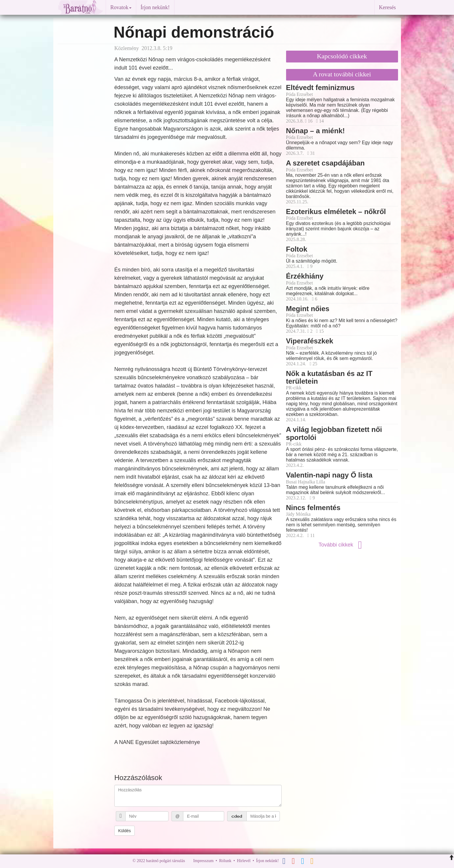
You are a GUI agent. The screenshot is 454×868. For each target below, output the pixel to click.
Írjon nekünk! (155, 7)
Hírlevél (244, 861)
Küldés (125, 831)
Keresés (388, 7)
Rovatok (121, 7)
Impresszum (203, 861)
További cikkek (342, 545)
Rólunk (225, 861)
